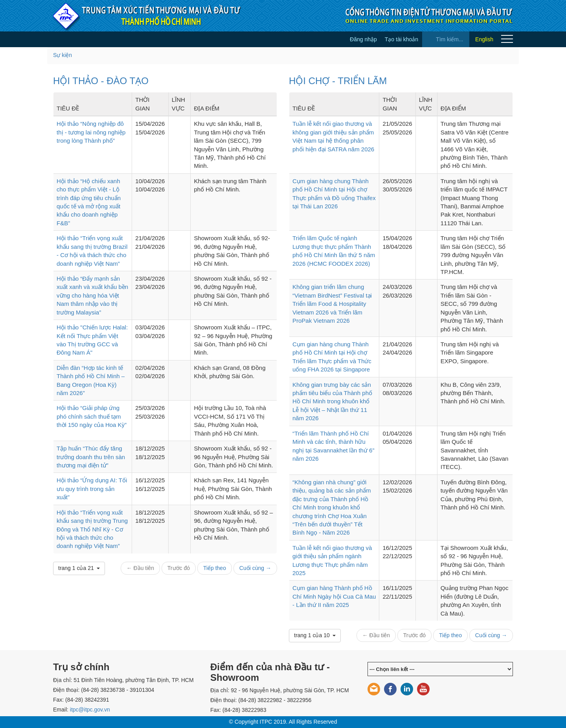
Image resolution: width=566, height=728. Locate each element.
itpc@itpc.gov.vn (90, 710)
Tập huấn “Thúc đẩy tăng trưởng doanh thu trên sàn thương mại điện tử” (91, 457)
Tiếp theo (215, 568)
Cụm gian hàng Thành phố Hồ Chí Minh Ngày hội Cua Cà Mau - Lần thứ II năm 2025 (334, 596)
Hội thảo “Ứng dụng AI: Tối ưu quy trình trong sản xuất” (92, 489)
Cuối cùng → (255, 568)
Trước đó (179, 568)
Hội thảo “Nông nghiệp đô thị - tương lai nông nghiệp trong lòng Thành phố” (91, 132)
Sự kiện (62, 55)
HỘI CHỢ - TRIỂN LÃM (338, 81)
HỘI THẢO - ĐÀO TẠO (101, 81)
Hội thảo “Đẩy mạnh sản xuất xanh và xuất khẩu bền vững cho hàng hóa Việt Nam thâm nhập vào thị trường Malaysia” (92, 295)
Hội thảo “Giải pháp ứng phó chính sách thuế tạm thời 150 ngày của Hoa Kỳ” (92, 416)
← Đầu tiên (140, 568)
